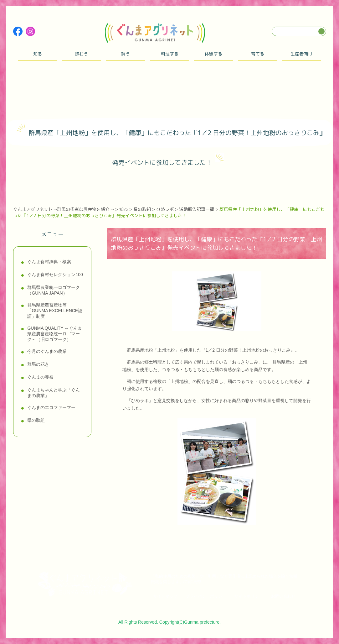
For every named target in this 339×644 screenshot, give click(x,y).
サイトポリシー (249, 596)
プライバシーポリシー (206, 596)
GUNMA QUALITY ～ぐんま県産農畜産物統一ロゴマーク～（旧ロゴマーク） (55, 334)
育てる (258, 54)
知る (38, 54)
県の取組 (36, 420)
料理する (170, 54)
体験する (213, 54)
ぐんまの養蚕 (40, 377)
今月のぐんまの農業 (47, 351)
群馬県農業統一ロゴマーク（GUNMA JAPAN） (54, 290)
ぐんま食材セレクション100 (55, 275)
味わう (81, 54)
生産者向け (301, 54)
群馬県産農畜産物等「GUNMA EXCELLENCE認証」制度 (55, 311)
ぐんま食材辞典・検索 (49, 262)
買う (126, 54)
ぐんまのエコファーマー (51, 407)
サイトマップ (165, 596)
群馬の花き (38, 364)
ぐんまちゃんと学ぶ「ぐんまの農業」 (54, 393)
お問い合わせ (283, 596)
